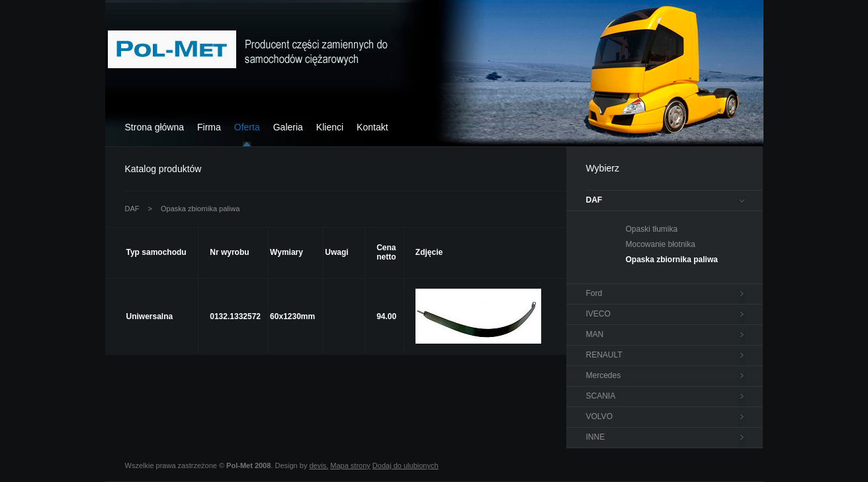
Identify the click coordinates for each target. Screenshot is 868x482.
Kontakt (372, 127)
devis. (319, 465)
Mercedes (604, 375)
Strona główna (155, 127)
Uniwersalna (150, 316)
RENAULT (604, 355)
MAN (595, 334)
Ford (594, 293)
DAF (132, 209)
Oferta (247, 127)
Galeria (288, 127)
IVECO (598, 314)
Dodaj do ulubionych (406, 465)
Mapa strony (350, 465)
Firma (209, 127)
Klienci (330, 127)
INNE (596, 437)
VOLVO (599, 416)
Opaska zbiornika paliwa (200, 209)
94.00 (386, 316)
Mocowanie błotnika (661, 244)
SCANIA (601, 396)
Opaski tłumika (652, 229)
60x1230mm (292, 316)
